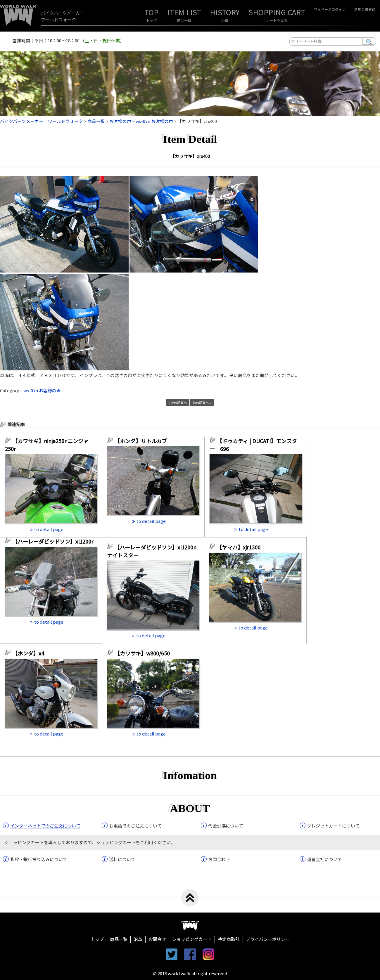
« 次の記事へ (178, 403)
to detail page (49, 529)
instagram (208, 954)
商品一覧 (184, 20)
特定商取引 (229, 939)
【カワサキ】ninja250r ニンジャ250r (47, 445)
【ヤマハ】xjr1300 (239, 547)
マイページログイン (330, 9)
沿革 (225, 20)
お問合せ (157, 939)
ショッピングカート (192, 939)
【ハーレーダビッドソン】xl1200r (55, 541)
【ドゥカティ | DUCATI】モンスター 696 (253, 445)
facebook (190, 954)
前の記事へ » (202, 403)
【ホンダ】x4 (31, 653)
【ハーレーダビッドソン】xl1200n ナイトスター (152, 551)
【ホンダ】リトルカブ (143, 441)
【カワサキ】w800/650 (142, 653)
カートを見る (277, 20)
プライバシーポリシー (268, 939)
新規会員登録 (365, 9)
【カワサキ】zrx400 (190, 156)
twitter (172, 954)
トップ (151, 20)
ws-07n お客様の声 (42, 390)
